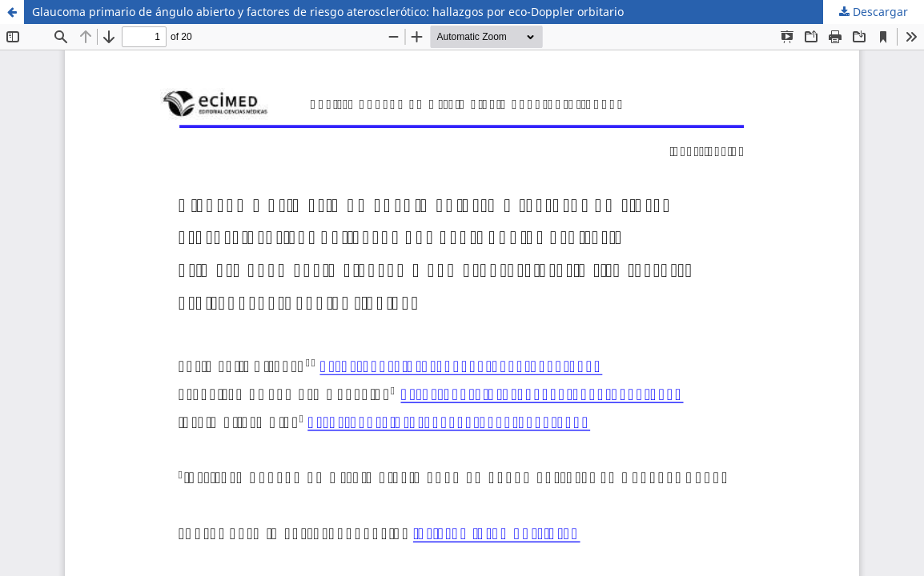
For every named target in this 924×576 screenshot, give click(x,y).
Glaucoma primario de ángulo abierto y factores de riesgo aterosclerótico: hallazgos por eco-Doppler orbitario (328, 12)
